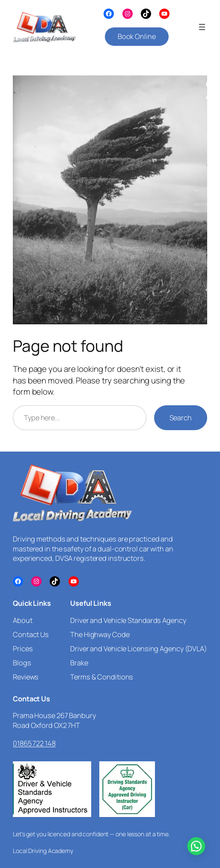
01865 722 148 (34, 743)
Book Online (137, 36)
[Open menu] (202, 27)
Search (181, 418)
